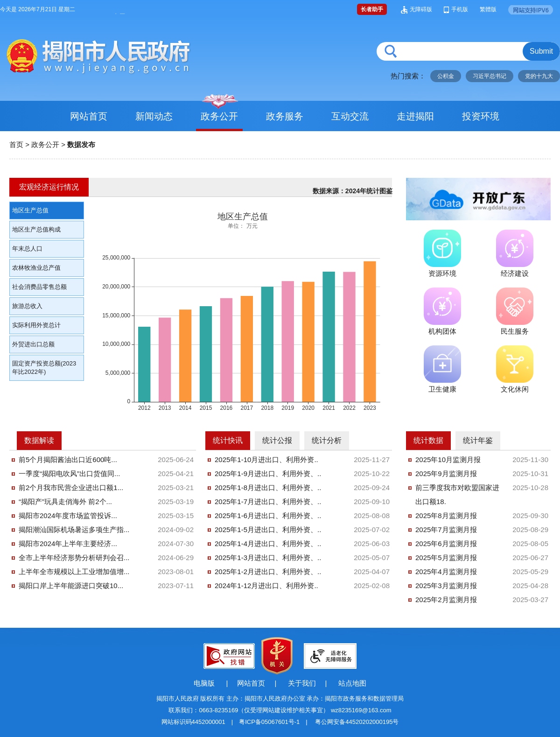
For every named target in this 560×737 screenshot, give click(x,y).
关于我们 (302, 683)
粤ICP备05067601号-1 (269, 722)
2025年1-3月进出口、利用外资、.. (268, 558)
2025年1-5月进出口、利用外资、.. (268, 530)
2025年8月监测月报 (446, 516)
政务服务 (285, 116)
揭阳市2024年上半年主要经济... (68, 544)
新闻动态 (154, 116)
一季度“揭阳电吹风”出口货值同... (70, 474)
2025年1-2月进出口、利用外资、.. (268, 572)
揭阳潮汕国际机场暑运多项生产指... (74, 530)
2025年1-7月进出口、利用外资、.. (268, 502)
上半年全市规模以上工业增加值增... (74, 572)
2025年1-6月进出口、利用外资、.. (268, 516)
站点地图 (352, 683)
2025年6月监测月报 (446, 544)
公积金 (446, 76)
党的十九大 (539, 76)
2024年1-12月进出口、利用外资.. (266, 586)
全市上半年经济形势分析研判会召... (74, 558)
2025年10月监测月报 (448, 460)
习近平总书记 (490, 76)
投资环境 (481, 116)
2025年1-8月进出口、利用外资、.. (268, 488)
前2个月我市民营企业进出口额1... (71, 488)
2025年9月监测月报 (446, 474)
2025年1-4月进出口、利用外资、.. (268, 544)
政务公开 (219, 116)
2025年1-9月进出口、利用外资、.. (268, 474)
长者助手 (372, 9)
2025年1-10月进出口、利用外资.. (266, 460)
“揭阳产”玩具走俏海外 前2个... (65, 502)
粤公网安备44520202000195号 (357, 722)
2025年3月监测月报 (446, 586)
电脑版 (204, 683)
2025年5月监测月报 (446, 558)
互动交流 (350, 116)
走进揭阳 (415, 116)
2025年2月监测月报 (446, 600)
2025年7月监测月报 (446, 530)
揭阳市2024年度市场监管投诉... (68, 516)
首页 (16, 144)
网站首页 (89, 116)
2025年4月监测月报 (446, 572)
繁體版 (488, 9)
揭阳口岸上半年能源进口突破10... (71, 586)
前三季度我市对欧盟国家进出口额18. (457, 495)
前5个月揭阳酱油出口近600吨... (68, 460)
